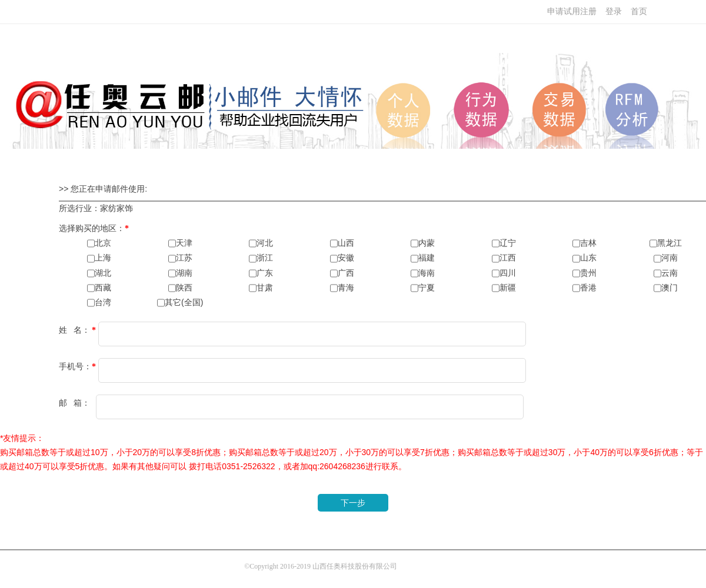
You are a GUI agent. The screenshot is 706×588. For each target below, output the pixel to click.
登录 (614, 11)
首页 (639, 11)
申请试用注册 (572, 11)
